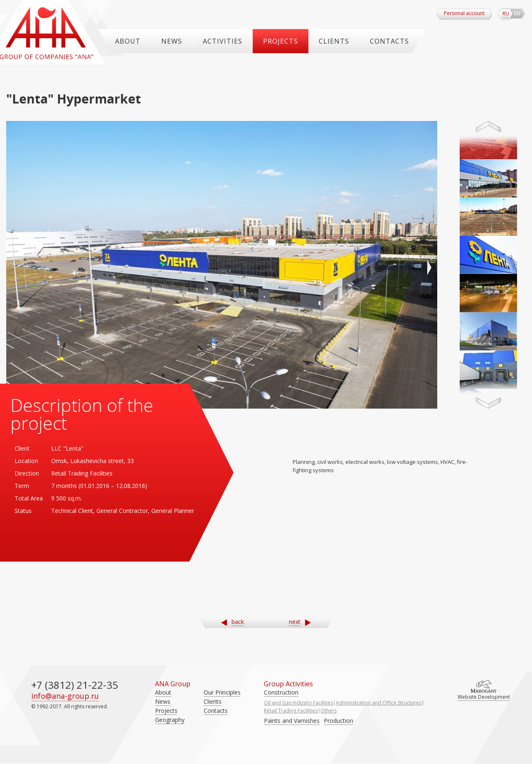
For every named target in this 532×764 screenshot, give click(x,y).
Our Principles (222, 692)
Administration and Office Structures (379, 703)
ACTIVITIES (223, 41)
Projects (281, 41)
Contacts (389, 41)
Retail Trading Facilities (291, 711)
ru (506, 14)
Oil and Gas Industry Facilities (298, 703)
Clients (334, 41)
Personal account (464, 13)
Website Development (484, 697)
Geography (170, 720)
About (128, 41)
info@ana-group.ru (65, 696)
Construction (281, 692)
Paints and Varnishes (292, 721)
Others (329, 711)
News (172, 41)
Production (339, 721)
